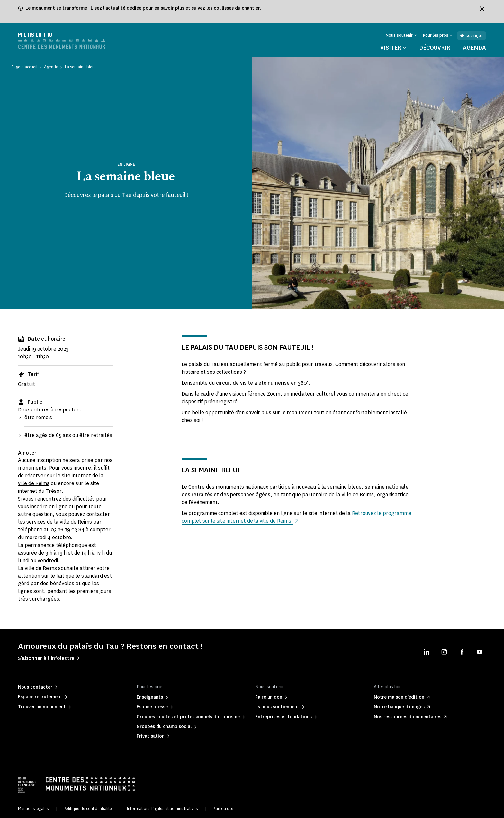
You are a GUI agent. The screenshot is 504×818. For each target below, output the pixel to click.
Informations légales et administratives (162, 809)
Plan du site (223, 809)
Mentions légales (33, 809)
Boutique (472, 36)
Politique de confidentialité (88, 809)
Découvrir (435, 48)
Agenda (474, 48)
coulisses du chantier (237, 8)
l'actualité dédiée (122, 8)
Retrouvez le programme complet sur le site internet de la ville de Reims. (282, 517)
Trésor (53, 491)
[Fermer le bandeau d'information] (482, 9)
